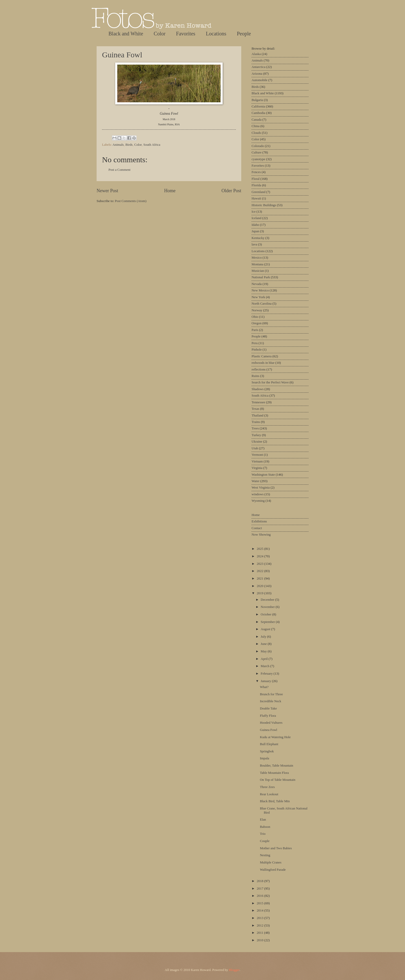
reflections (259, 369)
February (267, 674)
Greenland (259, 192)
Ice (254, 212)
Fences (256, 172)
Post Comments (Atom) (131, 201)
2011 (260, 933)
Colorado (258, 146)
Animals (118, 145)
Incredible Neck (271, 701)
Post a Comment (119, 170)
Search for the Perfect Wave (270, 382)
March (265, 666)
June (264, 644)
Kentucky (258, 238)
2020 (260, 586)
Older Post (231, 191)
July (264, 637)
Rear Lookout (269, 794)
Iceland (256, 218)
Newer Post (107, 191)
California (258, 106)
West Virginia (261, 488)
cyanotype (258, 159)
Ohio (255, 317)
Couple (265, 841)
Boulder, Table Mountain (277, 766)
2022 (260, 571)
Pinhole (257, 350)
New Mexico (260, 290)
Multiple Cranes (271, 862)
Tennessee (258, 402)
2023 (260, 564)
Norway (257, 310)
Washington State (263, 475)
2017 (260, 889)
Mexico (257, 258)
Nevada (257, 284)
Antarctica (259, 67)
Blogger (234, 970)
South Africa (152, 145)
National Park (261, 277)
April (264, 659)
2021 (260, 578)
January (266, 681)
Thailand (258, 415)
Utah (255, 448)
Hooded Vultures (271, 723)
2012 (260, 925)
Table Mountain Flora (274, 773)
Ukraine (257, 442)
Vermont (257, 455)
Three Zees (267, 787)
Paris (255, 330)
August (266, 629)
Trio (263, 834)
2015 (260, 903)
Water (255, 481)
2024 (260, 556)
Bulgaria (257, 100)
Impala (264, 758)
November (268, 607)
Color (160, 34)
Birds (129, 145)
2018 (260, 881)
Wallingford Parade (273, 870)
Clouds (256, 133)
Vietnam (257, 461)
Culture (257, 152)
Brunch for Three (271, 694)
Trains (256, 422)
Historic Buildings (264, 205)
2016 (260, 896)
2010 (260, 940)
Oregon (257, 323)
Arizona (257, 74)
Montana (258, 264)
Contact (257, 528)
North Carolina (262, 304)
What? (264, 687)
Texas (255, 409)
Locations (216, 34)
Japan (255, 231)
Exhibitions (259, 521)
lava (254, 244)
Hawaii (256, 198)
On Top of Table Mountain (278, 780)
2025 (260, 549)
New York (258, 297)
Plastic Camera (262, 356)
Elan (263, 820)
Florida (256, 185)
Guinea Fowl (122, 55)
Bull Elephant (269, 744)
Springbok (267, 751)
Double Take (268, 708)
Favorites (186, 34)
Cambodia (258, 113)
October (266, 614)
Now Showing (261, 535)
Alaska (256, 54)
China (256, 126)
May (264, 651)
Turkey (256, 435)
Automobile (260, 80)
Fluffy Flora (268, 716)
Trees (255, 428)
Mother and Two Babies (276, 848)
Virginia (257, 468)
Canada (257, 120)
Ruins (255, 376)
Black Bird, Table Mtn (275, 801)
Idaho (255, 225)
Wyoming (258, 501)
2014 (260, 910)
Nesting (265, 855)
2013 (260, 918)
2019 (260, 593)
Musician (258, 271)
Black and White (126, 34)
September (268, 622)
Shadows (258, 389)
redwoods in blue (263, 363)
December (268, 600)
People (244, 34)
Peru (255, 343)
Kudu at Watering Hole (275, 737)
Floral (256, 179)
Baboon (265, 827)
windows (258, 494)
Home (170, 191)
